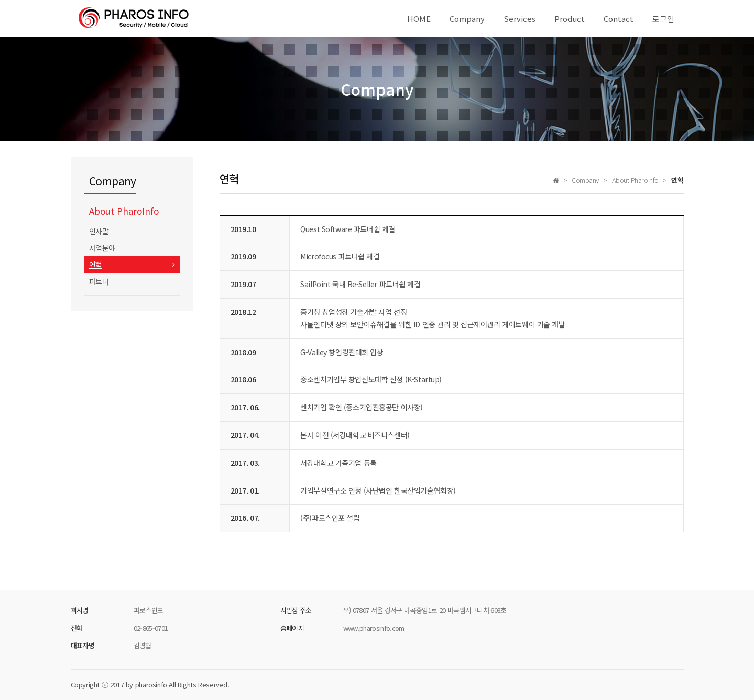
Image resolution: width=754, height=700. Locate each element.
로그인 (663, 19)
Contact (619, 19)
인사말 (99, 231)
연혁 (96, 265)
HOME (419, 19)
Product (570, 19)
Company (467, 19)
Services (520, 19)
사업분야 (102, 248)
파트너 (99, 281)
